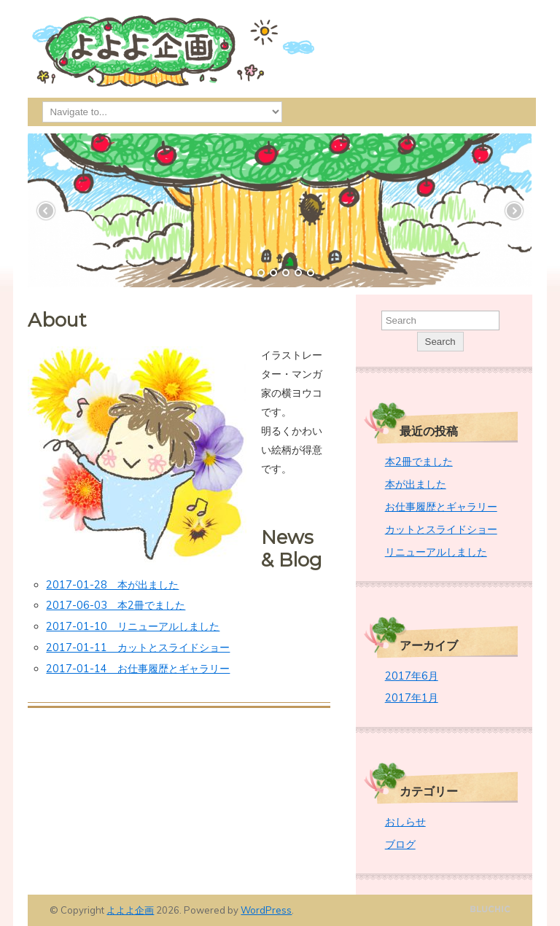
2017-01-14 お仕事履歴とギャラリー (138, 669)
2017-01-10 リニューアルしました (133, 626)
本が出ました (416, 484)
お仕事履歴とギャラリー (441, 507)
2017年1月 (412, 698)
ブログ (400, 844)
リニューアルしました (436, 552)
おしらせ (405, 822)
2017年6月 (412, 676)
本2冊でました (419, 462)
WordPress (266, 910)
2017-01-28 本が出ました (112, 585)
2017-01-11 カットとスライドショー (138, 647)
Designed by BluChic (490, 910)
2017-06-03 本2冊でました (116, 605)
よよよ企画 (130, 910)
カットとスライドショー (441, 529)
